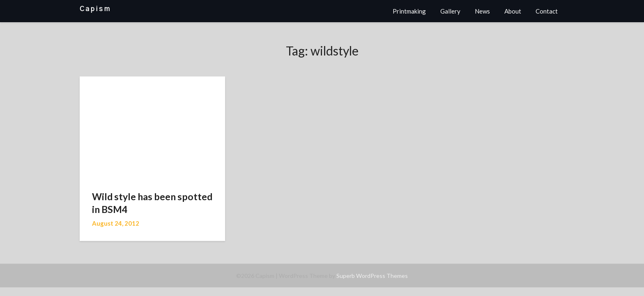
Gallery (450, 11)
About (513, 11)
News (482, 11)
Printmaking (409, 11)
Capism (95, 9)
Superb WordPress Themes (372, 276)
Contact (547, 11)
